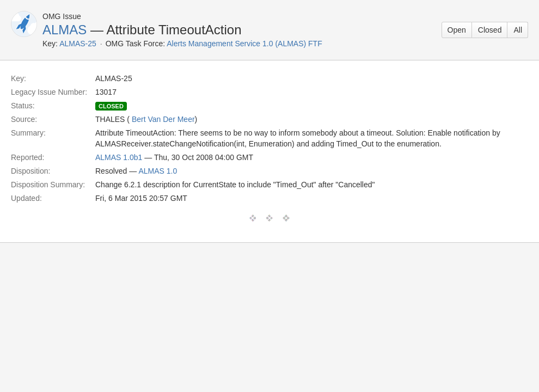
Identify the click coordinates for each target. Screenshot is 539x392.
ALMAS (65, 30)
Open (457, 30)
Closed (490, 30)
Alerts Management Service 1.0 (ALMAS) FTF (244, 44)
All (518, 30)
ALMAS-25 (78, 44)
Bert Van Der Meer (163, 119)
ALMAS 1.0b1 (119, 157)
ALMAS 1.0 (158, 171)
